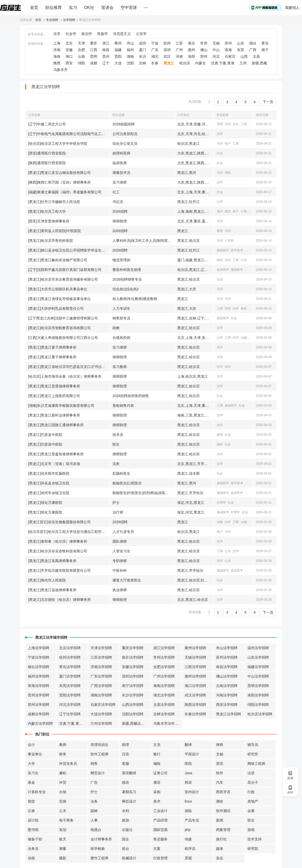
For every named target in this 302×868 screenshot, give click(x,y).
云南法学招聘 (227, 686)
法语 (251, 773)
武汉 (167, 56)
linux (188, 801)
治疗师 (118, 512)
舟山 (130, 43)
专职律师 (120, 561)
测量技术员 (121, 173)
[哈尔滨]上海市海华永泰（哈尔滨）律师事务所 (65, 376)
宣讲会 (107, 8)
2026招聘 (120, 211)
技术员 (118, 435)
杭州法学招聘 (70, 657)
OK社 (89, 8)
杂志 (220, 858)
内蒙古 (200, 63)
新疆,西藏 (259, 63)
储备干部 (35, 839)
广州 (179, 50)
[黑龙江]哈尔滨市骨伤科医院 (51, 241)
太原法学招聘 (164, 705)
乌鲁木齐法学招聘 (168, 723)
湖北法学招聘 (164, 695)
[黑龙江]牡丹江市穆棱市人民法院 (54, 202)
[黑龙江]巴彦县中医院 (45, 435)
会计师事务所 (101, 839)
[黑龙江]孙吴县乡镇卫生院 (49, 483)
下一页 (268, 102)
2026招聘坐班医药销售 (131, 396)
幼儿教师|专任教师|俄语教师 (135, 299)
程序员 (190, 849)
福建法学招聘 (258, 667)
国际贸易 (160, 830)
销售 (94, 764)
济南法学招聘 (101, 667)
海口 (69, 56)
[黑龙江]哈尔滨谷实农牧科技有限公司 (58, 551)
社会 (220, 153)
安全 (236, 124)
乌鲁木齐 (60, 70)
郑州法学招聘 (39, 705)
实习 (73, 8)
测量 (63, 849)
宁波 (155, 43)
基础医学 (223, 250)
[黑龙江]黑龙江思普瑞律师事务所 (54, 386)
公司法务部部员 (125, 134)
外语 (220, 299)
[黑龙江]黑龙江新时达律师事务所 (54, 415)
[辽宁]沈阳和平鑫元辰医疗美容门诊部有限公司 (65, 270)
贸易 (63, 801)
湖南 (130, 56)
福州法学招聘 (39, 676)
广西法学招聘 (101, 686)
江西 (94, 50)
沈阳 (130, 63)
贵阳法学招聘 (70, 695)
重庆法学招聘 (133, 648)
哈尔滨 (185, 63)
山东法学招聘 (258, 657)
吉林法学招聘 (164, 714)
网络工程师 (256, 764)
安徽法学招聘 (133, 667)
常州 (204, 43)
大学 (31, 764)
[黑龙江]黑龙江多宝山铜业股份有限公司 (59, 173)
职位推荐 (54, 8)
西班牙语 (223, 792)
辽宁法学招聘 (70, 714)
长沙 (143, 56)
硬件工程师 (99, 858)
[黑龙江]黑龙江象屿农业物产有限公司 (58, 260)
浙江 (106, 43)
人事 (94, 820)
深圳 (167, 50)
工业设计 (160, 811)
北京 (69, 43)
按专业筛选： (37, 34)
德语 (125, 782)
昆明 (94, 56)
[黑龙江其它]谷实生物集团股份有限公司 (59, 522)
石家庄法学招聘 (103, 705)
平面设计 (192, 754)
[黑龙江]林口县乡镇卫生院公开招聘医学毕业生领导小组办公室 (69, 250)
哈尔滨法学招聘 (260, 714)
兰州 (243, 63)
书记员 (118, 202)
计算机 (245, 211)
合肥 (81, 50)
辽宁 (106, 63)
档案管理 (223, 830)
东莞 (241, 50)
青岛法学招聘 (70, 667)
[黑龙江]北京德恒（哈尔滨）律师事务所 (59, 600)
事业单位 (35, 754)
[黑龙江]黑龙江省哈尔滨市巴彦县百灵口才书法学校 (68, 367)
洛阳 (192, 56)
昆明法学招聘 (258, 686)
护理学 (221, 503)
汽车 (220, 782)
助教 (116, 328)
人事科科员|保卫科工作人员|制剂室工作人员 (143, 241)
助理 (125, 745)
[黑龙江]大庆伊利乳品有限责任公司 (56, 308)
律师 (220, 745)
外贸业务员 (68, 764)
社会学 (71, 34)
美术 (228, 367)
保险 (188, 811)
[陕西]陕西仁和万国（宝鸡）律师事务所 (59, 182)
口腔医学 (251, 483)
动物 (220, 522)
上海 (57, 43)
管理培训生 (99, 745)
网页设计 (98, 773)
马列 (220, 144)
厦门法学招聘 (70, 676)
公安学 (141, 34)
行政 (251, 792)
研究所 (253, 754)
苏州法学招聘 (227, 657)
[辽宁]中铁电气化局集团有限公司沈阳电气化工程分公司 (69, 134)
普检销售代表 (123, 406)
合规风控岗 (121, 338)
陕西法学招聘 (195, 705)
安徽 (69, 50)
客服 (125, 764)
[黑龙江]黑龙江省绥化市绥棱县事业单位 (59, 299)
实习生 (33, 773)
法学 (57, 34)
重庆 (94, 43)
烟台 (253, 43)
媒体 (220, 849)
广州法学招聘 (164, 676)
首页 (34, 8)
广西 (253, 50)
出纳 (63, 792)
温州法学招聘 (258, 648)
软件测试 (223, 811)
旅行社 (221, 839)
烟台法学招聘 (39, 667)
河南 (179, 56)
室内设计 (192, 792)
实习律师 (120, 182)
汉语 (252, 124)
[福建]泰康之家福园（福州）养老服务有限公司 (65, 192)
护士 (116, 503)
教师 (63, 745)
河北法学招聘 (70, 705)
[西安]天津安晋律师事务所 (49, 221)
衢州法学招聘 (195, 648)
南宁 (265, 50)
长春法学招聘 (195, 714)
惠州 (192, 50)
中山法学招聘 (258, 676)
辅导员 (253, 745)
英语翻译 (129, 773)
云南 (81, 56)
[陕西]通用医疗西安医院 (47, 163)
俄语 (157, 782)
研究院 (253, 849)
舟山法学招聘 (227, 648)
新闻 (220, 820)
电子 (228, 144)
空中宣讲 (129, 8)
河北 (216, 56)
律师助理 (120, 221)
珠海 (228, 50)
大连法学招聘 (101, 714)
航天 (63, 839)
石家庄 (230, 56)
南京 (192, 43)
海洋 (220, 211)
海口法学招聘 (195, 686)
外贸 (63, 782)
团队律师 (120, 541)
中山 (216, 50)
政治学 (87, 34)
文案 (157, 849)
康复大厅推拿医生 (127, 580)
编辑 (157, 764)
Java (188, 773)
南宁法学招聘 (133, 686)
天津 (81, 43)
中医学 (249, 493)
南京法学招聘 (133, 657)
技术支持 (255, 839)
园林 (94, 811)
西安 (69, 63)
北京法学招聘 (70, 648)
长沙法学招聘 (133, 695)
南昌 (106, 50)
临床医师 (120, 163)
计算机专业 (37, 792)
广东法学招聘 (101, 676)
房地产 (253, 801)
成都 (94, 63)
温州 (143, 43)
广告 (94, 782)
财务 (63, 754)
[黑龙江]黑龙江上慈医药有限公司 (54, 396)
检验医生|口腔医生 (127, 483)
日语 (125, 754)
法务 (116, 464)
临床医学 (251, 250)
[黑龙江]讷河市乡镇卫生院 (49, 493)
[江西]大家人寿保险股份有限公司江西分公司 (63, 338)
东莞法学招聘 (70, 686)
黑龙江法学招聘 (229, 714)
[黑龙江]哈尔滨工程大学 (47, 211)
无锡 (216, 43)
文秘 (220, 754)
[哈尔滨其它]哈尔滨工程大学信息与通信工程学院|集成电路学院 (69, 532)
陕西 (57, 63)
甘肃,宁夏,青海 (223, 63)
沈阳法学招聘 (133, 714)
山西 (244, 56)
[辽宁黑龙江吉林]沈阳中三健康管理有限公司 (63, 318)
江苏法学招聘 (101, 657)
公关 (63, 811)
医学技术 (237, 250)
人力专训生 (121, 308)
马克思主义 (122, 34)
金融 (244, 338)
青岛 (265, 43)
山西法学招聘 (133, 705)
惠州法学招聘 (195, 676)
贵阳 (118, 56)
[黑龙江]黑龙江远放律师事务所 (52, 590)
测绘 (228, 173)
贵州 (106, 56)
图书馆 (33, 830)
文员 (157, 745)
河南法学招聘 (227, 695)
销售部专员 (121, 318)
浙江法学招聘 (164, 648)
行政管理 (160, 858)
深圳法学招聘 (133, 676)
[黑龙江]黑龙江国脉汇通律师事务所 (56, 425)
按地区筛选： (37, 44)
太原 (256, 56)
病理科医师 (121, 153)
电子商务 (66, 820)
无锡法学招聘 (195, 657)
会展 (251, 811)
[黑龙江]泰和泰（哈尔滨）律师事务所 (58, 541)
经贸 (252, 338)
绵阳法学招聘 (258, 705)
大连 (118, 63)
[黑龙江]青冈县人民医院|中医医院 (54, 231)
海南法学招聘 (164, 686)
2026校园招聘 (124, 124)
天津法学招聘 (101, 648)
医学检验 (98, 849)
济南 (57, 50)
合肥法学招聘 (164, 667)
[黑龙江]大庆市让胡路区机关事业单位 (58, 289)
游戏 (251, 830)
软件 (220, 773)
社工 (116, 192)
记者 (31, 811)
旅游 (125, 820)
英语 (220, 764)
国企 (125, 839)
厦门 (143, 50)
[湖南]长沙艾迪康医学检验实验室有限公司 (61, 406)
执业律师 (120, 590)
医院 (188, 764)
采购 (157, 792)
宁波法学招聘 (39, 657)
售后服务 (160, 839)
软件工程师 (99, 754)
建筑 (228, 211)
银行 (157, 754)
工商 (244, 124)
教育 (220, 231)
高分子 (253, 782)
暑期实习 (129, 792)
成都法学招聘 (39, 714)
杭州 (167, 43)
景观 (188, 858)
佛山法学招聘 (227, 676)
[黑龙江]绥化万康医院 (45, 503)
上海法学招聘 (39, 648)
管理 (220, 124)
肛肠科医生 (121, 473)
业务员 (33, 849)
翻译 (188, 745)
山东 (241, 43)
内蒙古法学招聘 (40, 723)
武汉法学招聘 (195, 695)
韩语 (188, 782)
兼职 (63, 773)
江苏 (179, 43)
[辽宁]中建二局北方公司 (47, 124)
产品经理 (160, 820)
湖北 (155, 56)
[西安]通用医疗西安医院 (47, 153)
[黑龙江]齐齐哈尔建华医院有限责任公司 (59, 570)
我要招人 (292, 8)
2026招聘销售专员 (127, 279)
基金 (31, 782)
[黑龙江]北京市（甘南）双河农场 (54, 464)
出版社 (127, 830)
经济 (236, 338)
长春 (155, 63)
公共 (244, 260)
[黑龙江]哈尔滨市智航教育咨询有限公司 (59, 328)
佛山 (204, 50)
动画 (31, 858)
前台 (125, 849)
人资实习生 (121, 551)
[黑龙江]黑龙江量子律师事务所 (52, 347)
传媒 (188, 839)
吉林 (143, 63)
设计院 (33, 820)
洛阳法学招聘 (258, 695)
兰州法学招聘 (101, 723)
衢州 (118, 43)
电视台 (96, 830)
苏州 (228, 43)
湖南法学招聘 (101, 695)
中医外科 (120, 570)
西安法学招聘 (227, 705)
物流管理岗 (121, 260)
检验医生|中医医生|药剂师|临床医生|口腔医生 (143, 493)
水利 (125, 811)
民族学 (103, 34)
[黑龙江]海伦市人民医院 (47, 580)
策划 (63, 830)
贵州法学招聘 (39, 695)
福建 (118, 50)
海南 (57, 56)
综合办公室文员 (125, 144)
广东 (155, 50)
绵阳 (81, 63)
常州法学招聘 (164, 657)
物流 (220, 260)
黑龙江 (169, 63)
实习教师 (120, 367)
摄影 (63, 858)
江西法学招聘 (195, 667)
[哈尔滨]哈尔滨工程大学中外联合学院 (58, 144)
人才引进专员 (123, 532)
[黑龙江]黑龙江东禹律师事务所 (52, 561)
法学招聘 (69, 20)
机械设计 (129, 858)
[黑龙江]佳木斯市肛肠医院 (49, 473)
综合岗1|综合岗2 (126, 289)
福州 (130, 50)
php (188, 830)
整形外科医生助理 (127, 270)
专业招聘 (52, 20)
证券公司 (160, 773)
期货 (31, 801)
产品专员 (192, 820)
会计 (31, 745)
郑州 (204, 56)
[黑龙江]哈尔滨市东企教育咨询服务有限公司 (63, 279)
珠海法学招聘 (39, 686)
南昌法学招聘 (227, 667)
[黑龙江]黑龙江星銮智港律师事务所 (56, 454)
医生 (116, 444)
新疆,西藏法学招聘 (136, 723)
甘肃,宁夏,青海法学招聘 (73, 723)
